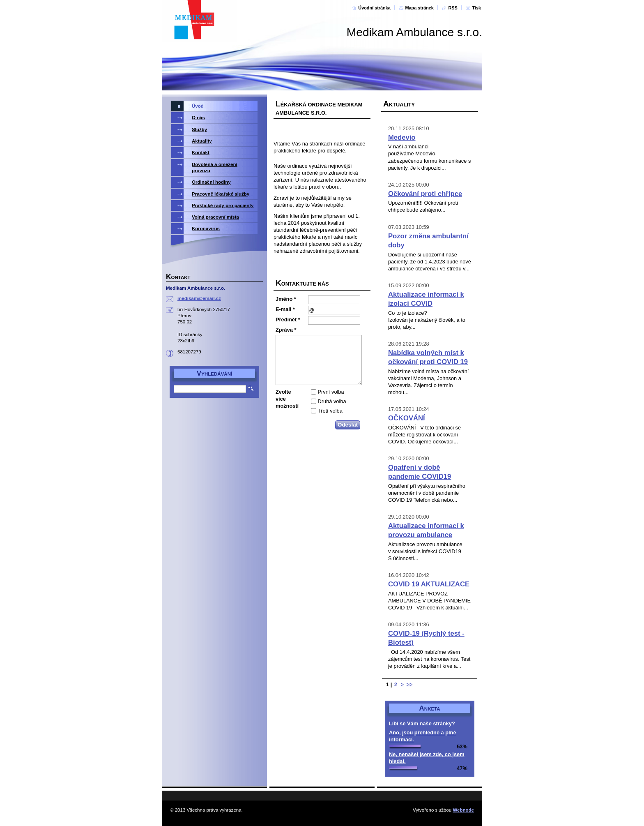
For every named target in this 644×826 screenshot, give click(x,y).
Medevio (402, 137)
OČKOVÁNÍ (407, 418)
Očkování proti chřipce (425, 194)
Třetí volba (330, 411)
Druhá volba (332, 401)
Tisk (476, 8)
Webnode (463, 810)
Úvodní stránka (374, 8)
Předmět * (288, 320)
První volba (331, 392)
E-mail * (285, 309)
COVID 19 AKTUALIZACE (429, 584)
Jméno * (286, 299)
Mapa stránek (419, 8)
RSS (453, 8)
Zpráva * (286, 330)
